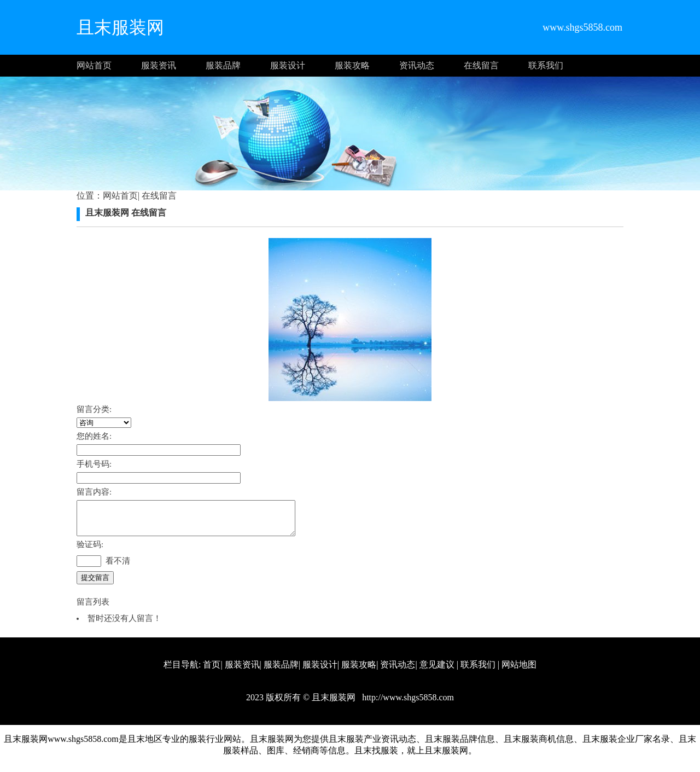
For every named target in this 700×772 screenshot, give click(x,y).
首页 (212, 671)
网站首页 (94, 65)
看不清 (118, 567)
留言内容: (94, 492)
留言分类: (94, 409)
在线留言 (481, 65)
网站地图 (519, 671)
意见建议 (437, 671)
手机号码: (94, 464)
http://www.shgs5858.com (407, 704)
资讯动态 (417, 65)
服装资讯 (159, 65)
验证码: (90, 551)
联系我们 (546, 65)
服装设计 (288, 65)
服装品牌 (223, 65)
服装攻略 (352, 65)
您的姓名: (94, 436)
